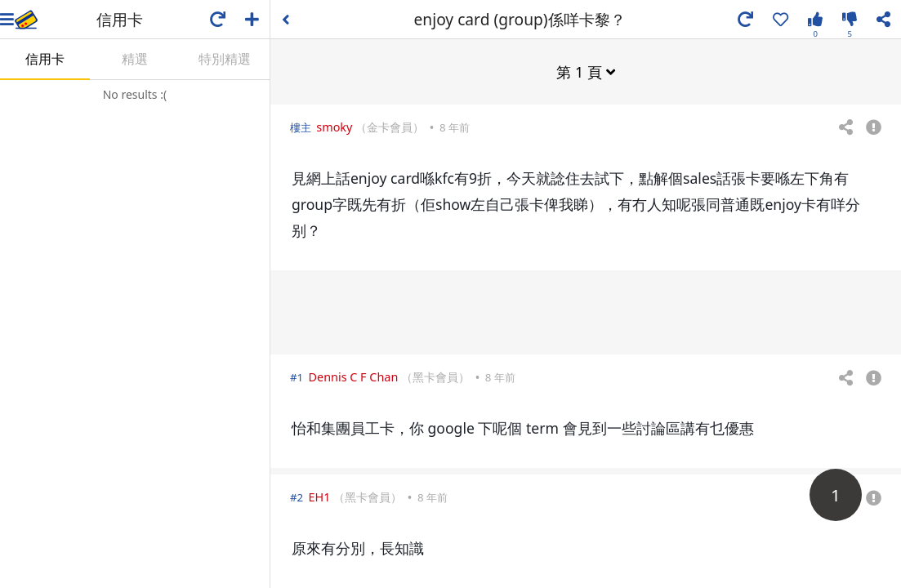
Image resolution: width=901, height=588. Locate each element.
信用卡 (45, 59)
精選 (135, 59)
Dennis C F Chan (354, 376)
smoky (334, 126)
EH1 (320, 496)
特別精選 (225, 59)
